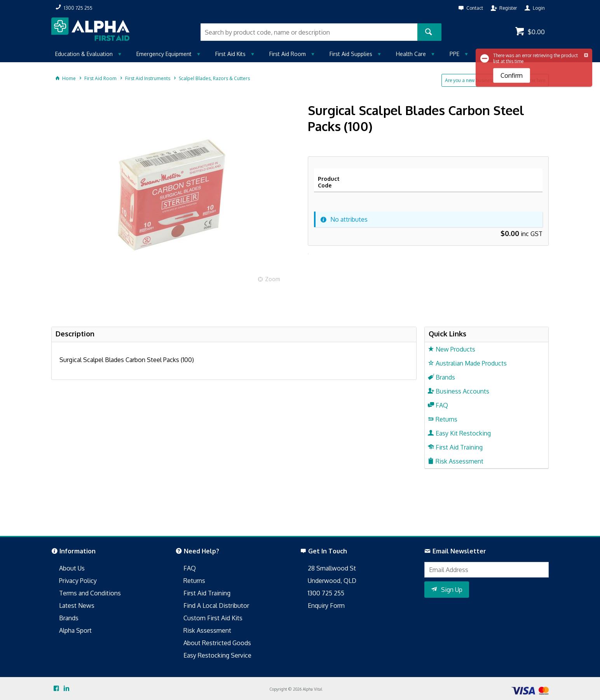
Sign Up (452, 590)
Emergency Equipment (164, 54)
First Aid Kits (230, 54)
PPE (454, 54)
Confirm (512, 75)
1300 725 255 (326, 593)
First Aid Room (288, 54)
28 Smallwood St (332, 568)
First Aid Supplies (351, 54)
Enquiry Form (326, 605)
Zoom (273, 279)
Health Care (411, 54)
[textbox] (309, 32)
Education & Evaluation (84, 54)
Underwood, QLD (332, 581)
